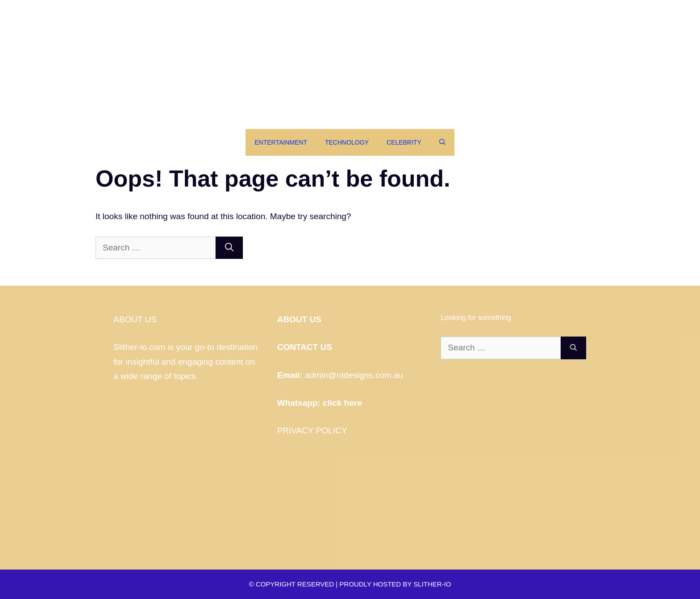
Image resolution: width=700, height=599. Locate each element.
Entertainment (281, 142)
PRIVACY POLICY (312, 431)
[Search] (229, 248)
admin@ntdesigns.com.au (354, 375)
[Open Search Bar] (442, 142)
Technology (347, 142)
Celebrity (404, 142)
